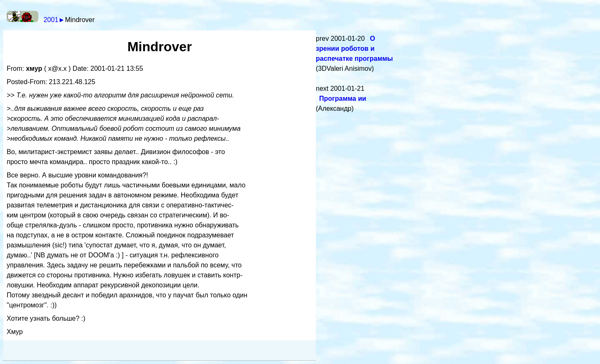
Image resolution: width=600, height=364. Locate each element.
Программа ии (343, 98)
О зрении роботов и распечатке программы (354, 49)
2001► (54, 20)
